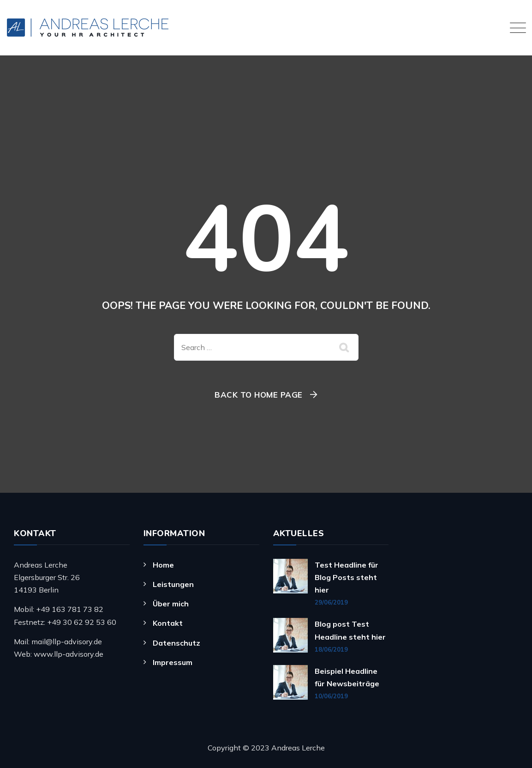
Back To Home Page (259, 395)
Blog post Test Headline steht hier (350, 630)
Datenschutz (176, 643)
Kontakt (168, 623)
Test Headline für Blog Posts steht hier (347, 577)
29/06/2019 (331, 602)
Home (163, 565)
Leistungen (173, 584)
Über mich (171, 604)
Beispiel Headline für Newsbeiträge (347, 677)
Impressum (173, 662)
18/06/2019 (331, 649)
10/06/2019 (331, 696)
